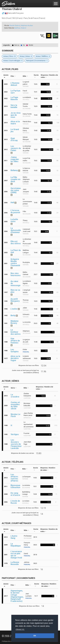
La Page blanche (14, 98)
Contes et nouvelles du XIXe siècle (15, 405)
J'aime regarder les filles (15, 159)
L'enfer (14, 309)
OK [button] (35, 636)
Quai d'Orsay (14, 139)
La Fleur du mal (16, 251)
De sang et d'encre (15, 494)
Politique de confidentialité (11, 641)
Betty (13, 315)
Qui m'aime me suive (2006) (16, 190)
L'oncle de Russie (15, 502)
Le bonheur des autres (16, 332)
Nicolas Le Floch (16, 415)
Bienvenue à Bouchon (15, 486)
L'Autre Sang (14, 537)
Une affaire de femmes (15, 341)
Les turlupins (15, 351)
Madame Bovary (15, 322)
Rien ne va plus (15, 291)
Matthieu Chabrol (20, 28)
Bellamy (14, 170)
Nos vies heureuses (16, 274)
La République (16, 545)
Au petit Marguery (15, 300)
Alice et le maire (15, 123)
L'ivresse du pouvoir (15, 211)
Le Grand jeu (15, 130)
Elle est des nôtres (16, 242)
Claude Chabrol (15, 25)
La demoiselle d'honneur (16, 230)
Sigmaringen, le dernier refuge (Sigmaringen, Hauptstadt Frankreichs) (17, 596)
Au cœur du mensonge (16, 283)
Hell (12, 202)
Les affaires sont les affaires (14, 478)
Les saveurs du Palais (16, 148)
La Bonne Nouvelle (15, 563)
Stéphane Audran (27, 25)
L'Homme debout (15, 84)
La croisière (15, 396)
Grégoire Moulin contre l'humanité (15, 262)
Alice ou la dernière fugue (15, 358)
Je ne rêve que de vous (16, 115)
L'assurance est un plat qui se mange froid (16, 555)
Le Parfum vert (15, 92)
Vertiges (15, 434)
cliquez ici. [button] (20, 629)
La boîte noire (14, 220)
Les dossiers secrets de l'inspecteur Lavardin (16, 444)
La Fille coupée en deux (15, 179)
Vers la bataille (14, 106)
